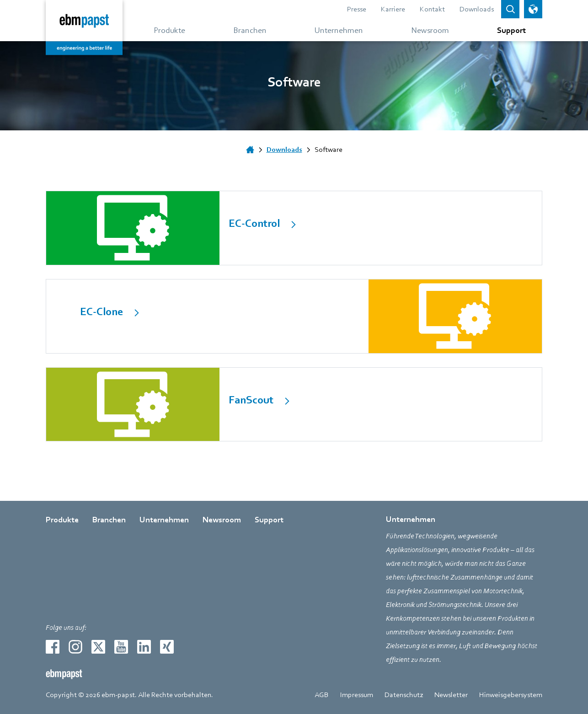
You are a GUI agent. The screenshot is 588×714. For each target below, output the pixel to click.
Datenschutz (404, 695)
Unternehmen (164, 520)
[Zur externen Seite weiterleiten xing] (167, 647)
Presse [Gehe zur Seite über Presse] (357, 9)
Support (269, 520)
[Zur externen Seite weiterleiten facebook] (53, 647)
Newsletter (451, 695)
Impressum (357, 695)
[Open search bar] (510, 9)
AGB (322, 695)
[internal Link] (294, 228)
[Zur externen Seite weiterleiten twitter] (98, 647)
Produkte (62, 520)
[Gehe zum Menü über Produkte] (169, 30)
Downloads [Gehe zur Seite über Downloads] (477, 9)
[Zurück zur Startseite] (84, 27)
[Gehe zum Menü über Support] (508, 30)
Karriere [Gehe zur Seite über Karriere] (393, 9)
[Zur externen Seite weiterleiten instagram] (75, 647)
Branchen (109, 520)
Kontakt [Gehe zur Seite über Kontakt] (432, 9)
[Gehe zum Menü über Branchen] (250, 30)
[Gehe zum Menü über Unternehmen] (339, 30)
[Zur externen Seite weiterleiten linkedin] (144, 647)
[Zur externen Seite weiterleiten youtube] (121, 647)
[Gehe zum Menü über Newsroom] (430, 30)
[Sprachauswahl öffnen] (533, 9)
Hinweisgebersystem (511, 695)
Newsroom (222, 520)
